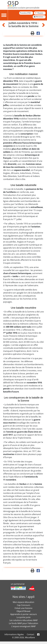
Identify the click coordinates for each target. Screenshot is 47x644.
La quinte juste (23, 617)
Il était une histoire (23, 608)
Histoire (39, 13)
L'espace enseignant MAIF (23, 626)
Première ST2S (26, 13)
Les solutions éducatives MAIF (24, 620)
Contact (31, 634)
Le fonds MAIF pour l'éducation (23, 623)
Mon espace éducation (23, 602)
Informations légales (14, 634)
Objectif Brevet (23, 611)
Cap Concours (24, 605)
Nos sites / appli (23, 597)
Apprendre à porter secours (24, 614)
